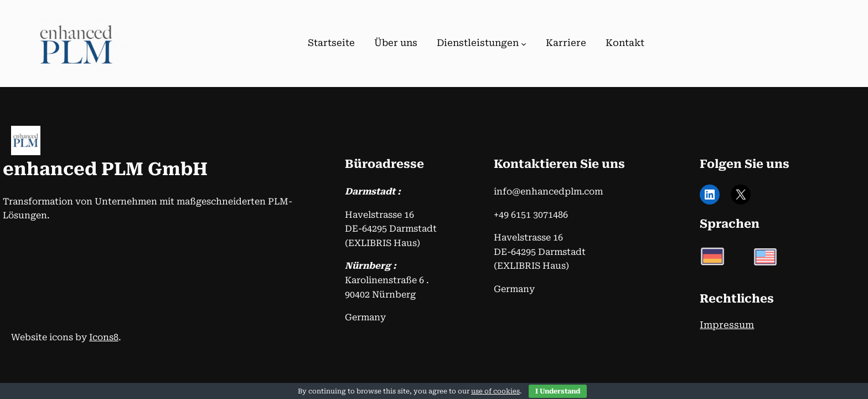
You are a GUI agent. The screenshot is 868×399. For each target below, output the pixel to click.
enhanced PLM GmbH (105, 169)
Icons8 (104, 337)
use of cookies (495, 391)
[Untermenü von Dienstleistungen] (524, 44)
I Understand (558, 391)
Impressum (727, 325)
